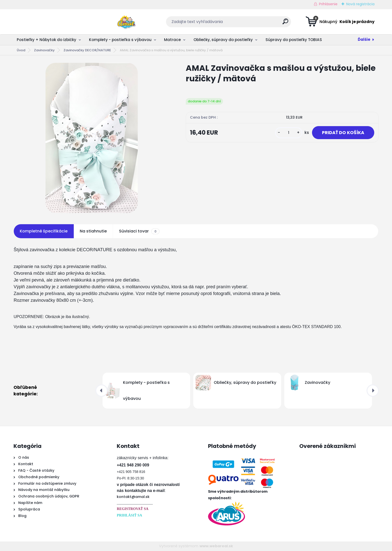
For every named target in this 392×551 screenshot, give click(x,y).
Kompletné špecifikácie (44, 231)
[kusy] (289, 133)
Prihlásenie (328, 4)
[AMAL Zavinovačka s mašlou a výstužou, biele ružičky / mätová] (92, 138)
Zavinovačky (44, 50)
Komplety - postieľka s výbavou (120, 40)
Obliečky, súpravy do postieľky (223, 40)
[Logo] (44, 22)
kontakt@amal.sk (133, 497)
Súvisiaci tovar (139, 231)
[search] (245, 23)
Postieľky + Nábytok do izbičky (46, 40)
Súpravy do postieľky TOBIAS (294, 40)
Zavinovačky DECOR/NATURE (87, 50)
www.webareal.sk (216, 546)
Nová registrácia (360, 4)
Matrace (172, 40)
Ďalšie (364, 39)
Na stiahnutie (93, 231)
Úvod (21, 50)
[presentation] (101, 391)
